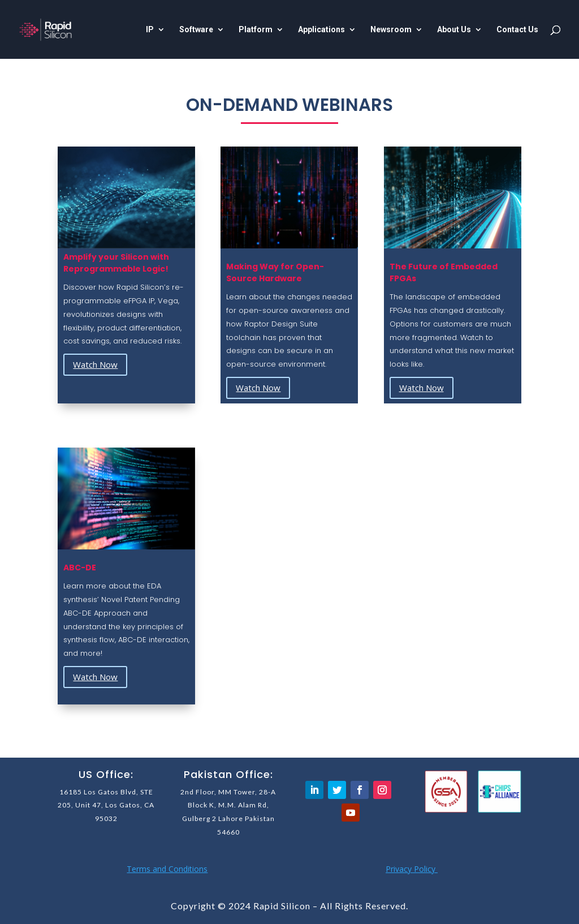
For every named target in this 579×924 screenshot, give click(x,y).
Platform (256, 30)
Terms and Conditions (167, 869)
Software (196, 30)
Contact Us (517, 30)
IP (150, 30)
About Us (454, 30)
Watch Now (95, 364)
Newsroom (391, 30)
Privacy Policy (412, 869)
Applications (321, 30)
